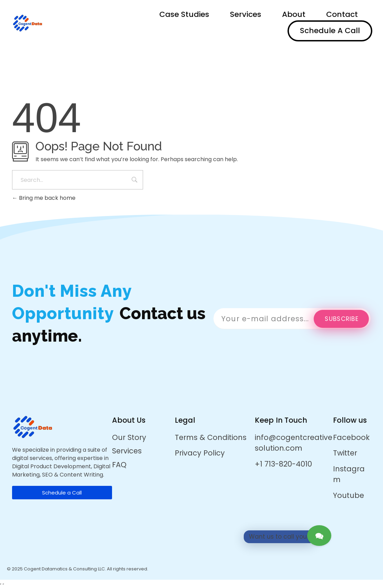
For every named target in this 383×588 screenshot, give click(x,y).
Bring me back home (44, 198)
